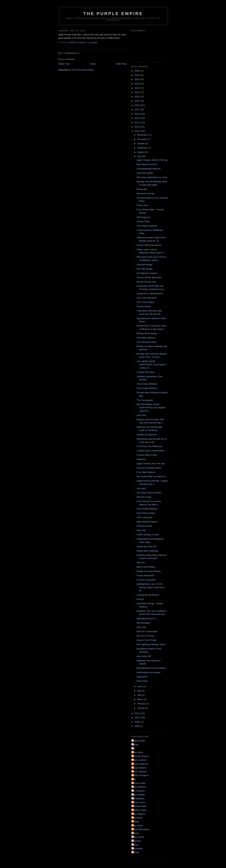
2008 (137, 726)
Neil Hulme (137, 818)
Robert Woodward (141, 829)
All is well (141, 488)
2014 (137, 122)
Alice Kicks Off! (144, 656)
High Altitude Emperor (147, 522)
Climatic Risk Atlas (145, 372)
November (142, 139)
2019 (137, 101)
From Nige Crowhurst (147, 226)
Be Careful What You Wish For (151, 476)
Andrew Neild (139, 741)
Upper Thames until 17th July (151, 464)
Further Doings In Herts (148, 535)
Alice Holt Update (145, 173)
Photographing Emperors (149, 169)
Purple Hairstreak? (146, 575)
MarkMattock (138, 799)
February (142, 704)
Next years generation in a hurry (152, 177)
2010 (137, 718)
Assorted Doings (145, 265)
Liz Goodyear (139, 791)
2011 (137, 713)
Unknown (137, 841)
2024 (137, 79)
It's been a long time (146, 580)
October (141, 143)
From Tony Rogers (145, 302)
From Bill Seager (145, 269)
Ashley (135, 745)
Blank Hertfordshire (146, 567)
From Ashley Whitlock (147, 384)
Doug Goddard (139, 768)
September (143, 148)
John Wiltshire (139, 787)
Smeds (135, 833)
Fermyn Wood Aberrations (149, 245)
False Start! (142, 681)
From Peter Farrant (146, 513)
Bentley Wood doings (147, 333)
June (140, 686)
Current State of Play (147, 455)
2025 (137, 75)
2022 (137, 88)
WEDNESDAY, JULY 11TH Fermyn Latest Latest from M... (150, 587)
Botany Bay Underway (147, 551)
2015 (137, 118)
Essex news (142, 205)
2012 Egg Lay (143, 217)
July (139, 156)
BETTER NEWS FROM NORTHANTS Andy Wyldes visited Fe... (151, 408)
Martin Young (138, 802)
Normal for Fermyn (146, 193)
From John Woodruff (146, 298)
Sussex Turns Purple (147, 640)
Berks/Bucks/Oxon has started (151, 668)
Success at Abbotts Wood (149, 468)
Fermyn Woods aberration (149, 277)
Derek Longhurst (140, 764)
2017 (137, 110)
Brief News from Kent (147, 164)
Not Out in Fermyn (145, 636)
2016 (137, 114)
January (141, 708)
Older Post (121, 64)
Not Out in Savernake (147, 631)
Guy (134, 779)
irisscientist (137, 849)
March (140, 699)
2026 (137, 71)
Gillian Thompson (141, 775)
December (142, 135)
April (140, 695)
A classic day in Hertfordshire (151, 451)
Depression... (143, 677)
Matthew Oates (139, 806)
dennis (135, 845)
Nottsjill (136, 822)
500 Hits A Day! (144, 497)
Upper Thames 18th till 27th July (152, 160)
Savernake (142, 189)
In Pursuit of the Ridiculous (149, 446)
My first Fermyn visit (146, 282)
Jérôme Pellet (139, 783)
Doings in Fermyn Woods (149, 571)
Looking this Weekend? (148, 595)
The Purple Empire (113, 14)
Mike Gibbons (139, 814)
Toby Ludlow (138, 837)
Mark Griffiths (139, 795)
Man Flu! (141, 563)
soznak (136, 852)
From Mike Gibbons (146, 338)
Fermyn (140, 599)
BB (134, 749)
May (139, 691)
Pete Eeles (137, 826)
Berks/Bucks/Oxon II (146, 619)
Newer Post (64, 64)
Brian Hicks (138, 752)
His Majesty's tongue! (147, 273)
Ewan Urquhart (139, 772)
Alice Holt (141, 415)
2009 (137, 722)
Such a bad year (145, 517)
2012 (137, 131)
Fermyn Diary (143, 221)
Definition (141, 459)
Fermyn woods (144, 306)
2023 (137, 84)
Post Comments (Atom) (83, 70)
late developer (143, 623)
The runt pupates (145, 400)
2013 (137, 127)
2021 (137, 92)
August (141, 152)
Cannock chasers (140, 756)
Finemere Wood (144, 526)
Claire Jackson (139, 760)
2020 (137, 97)
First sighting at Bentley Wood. (151, 644)
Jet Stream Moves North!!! (149, 493)
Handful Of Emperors (147, 435)
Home (93, 64)
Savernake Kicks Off (146, 547)
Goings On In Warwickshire (150, 294)
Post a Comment (66, 59)
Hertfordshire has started (148, 672)
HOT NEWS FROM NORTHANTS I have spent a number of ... (152, 365)
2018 (137, 105)
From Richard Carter (146, 342)
